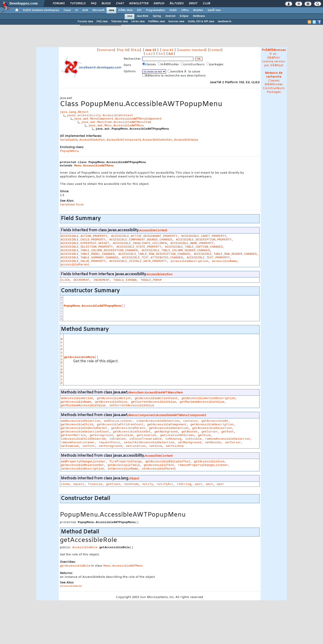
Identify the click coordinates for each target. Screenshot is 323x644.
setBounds (213, 442)
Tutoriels (78, 4)
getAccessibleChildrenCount (120, 425)
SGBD (173, 10)
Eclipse (184, 16)
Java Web (142, 16)
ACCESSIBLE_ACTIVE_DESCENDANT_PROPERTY (144, 236)
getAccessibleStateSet (132, 432)
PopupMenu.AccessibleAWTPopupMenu (92, 306)
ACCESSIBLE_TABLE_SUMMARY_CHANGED (89, 258)
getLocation (146, 435)
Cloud (67, 10)
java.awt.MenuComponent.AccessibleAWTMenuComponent (118, 119)
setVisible (175, 446)
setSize (156, 446)
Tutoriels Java (119, 22)
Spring (157, 16)
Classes (274, 81)
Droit (193, 4)
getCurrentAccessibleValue (153, 402)
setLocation (136, 446)
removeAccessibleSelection (227, 439)
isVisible (193, 439)
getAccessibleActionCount (156, 398)
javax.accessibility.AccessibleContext (100, 115)
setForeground (110, 446)
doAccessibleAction (77, 398)
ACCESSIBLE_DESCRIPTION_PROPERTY (204, 240)
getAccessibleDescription (212, 425)
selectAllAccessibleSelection (149, 442)
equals (79, 484)
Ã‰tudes (177, 4)
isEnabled (117, 439)
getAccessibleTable (124, 465)
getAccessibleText (159, 465)
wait (199, 484)
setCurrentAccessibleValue (132, 405)
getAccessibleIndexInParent (84, 428)
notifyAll (165, 484)
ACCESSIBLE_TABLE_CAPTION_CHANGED (194, 247)
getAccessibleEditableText (168, 462)
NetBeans (199, 16)
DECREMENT (81, 280)
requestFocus (109, 442)
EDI (139, 10)
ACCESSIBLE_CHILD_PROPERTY (83, 240)
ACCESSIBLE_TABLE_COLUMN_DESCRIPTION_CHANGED (99, 250)
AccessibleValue (186, 140)
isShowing (173, 439)
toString (184, 484)
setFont (89, 446)
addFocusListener (118, 421)
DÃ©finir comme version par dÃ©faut (274, 62)
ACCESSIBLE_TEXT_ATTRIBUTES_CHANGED (152, 258)
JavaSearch (224, 22)
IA (76, 10)
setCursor (233, 442)
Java (111, 10)
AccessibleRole (62, 361)
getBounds (190, 432)
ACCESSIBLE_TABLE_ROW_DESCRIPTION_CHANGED (154, 254)
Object (134, 479)
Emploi (159, 4)
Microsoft (98, 10)
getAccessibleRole (79, 357)
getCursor (210, 432)
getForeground (101, 435)
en (275, 54)
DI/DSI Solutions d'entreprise (41, 10)
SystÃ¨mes (214, 10)
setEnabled (70, 446)
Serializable (69, 140)
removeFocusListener (78, 442)
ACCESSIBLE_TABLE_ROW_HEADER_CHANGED (225, 254)
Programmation (155, 10)
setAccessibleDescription (82, 469)
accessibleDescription (189, 261)
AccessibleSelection (157, 140)
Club (206, 4)
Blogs (106, 4)
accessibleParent (75, 265)
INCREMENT (101, 280)
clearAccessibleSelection (158, 421)
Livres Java (138, 22)
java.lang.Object (74, 112)
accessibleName (225, 261)
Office (185, 10)
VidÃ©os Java (156, 22)
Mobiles (198, 10)
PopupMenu (69, 151)
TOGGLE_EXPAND (125, 280)
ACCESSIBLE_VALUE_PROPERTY (83, 261)
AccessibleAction (92, 140)
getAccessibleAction (114, 398)
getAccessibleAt (215, 421)
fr (271, 54)
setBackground (190, 442)
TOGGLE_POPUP (151, 280)
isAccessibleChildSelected (83, 439)
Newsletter (139, 4)
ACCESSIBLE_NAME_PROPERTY (192, 243)
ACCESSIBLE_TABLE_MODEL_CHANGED (88, 254)
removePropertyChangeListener (203, 465)
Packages (274, 92)
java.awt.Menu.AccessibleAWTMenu (116, 126)
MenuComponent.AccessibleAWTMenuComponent (167, 415)
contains (190, 421)
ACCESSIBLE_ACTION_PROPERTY (84, 236)
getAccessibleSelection (169, 428)
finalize (95, 484)
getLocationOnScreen (177, 435)
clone (65, 484)
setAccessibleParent (159, 469)
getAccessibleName (76, 402)
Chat (120, 4)
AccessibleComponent (124, 140)
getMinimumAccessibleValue (83, 405)
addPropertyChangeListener (83, 462)
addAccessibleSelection (81, 421)
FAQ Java (102, 22)
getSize (204, 435)
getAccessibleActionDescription (208, 398)
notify (148, 484)
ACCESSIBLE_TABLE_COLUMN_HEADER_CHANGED (176, 250)
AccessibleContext (153, 230)
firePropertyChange (125, 462)
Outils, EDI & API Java (201, 22)
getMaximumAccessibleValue (202, 402)
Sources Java (176, 22)
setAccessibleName (123, 469)
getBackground (166, 432)
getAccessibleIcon (209, 462)
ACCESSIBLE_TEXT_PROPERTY (208, 258)
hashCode (131, 484)
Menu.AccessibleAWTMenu (94, 166)
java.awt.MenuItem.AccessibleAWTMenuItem (116, 122)
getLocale (125, 435)
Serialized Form (72, 205)
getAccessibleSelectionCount (85, 432)
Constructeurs (274, 88)
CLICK (65, 280)
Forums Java (85, 22)
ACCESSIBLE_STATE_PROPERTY (139, 247)
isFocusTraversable (145, 439)
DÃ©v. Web (125, 10)
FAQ (94, 4)
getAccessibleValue (111, 402)
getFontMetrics (73, 435)
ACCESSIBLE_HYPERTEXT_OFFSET (85, 243)
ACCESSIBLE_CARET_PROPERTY (204, 236)
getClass (113, 484)
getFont (227, 432)
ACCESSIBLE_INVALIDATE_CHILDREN (140, 243)
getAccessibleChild (77, 425)
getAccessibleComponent (167, 425)
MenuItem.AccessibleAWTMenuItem (156, 393)
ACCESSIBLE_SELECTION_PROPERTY (87, 247)
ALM (85, 10)
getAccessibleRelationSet (82, 465)
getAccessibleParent (128, 428)
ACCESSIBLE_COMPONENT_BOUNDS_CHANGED (141, 240)
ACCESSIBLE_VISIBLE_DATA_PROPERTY (138, 261)
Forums (59, 4)
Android (170, 16)
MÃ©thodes (274, 84)
